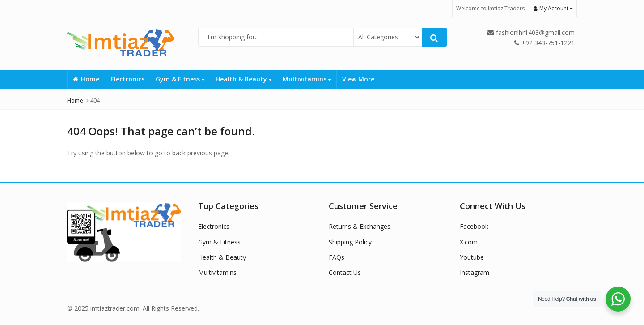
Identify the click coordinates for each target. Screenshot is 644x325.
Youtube (472, 257)
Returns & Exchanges (360, 226)
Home (86, 79)
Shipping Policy (350, 242)
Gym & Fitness (180, 79)
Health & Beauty (244, 79)
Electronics (127, 79)
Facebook (474, 226)
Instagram (475, 272)
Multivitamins (307, 79)
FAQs (337, 257)
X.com (469, 242)
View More (358, 79)
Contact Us (345, 272)
